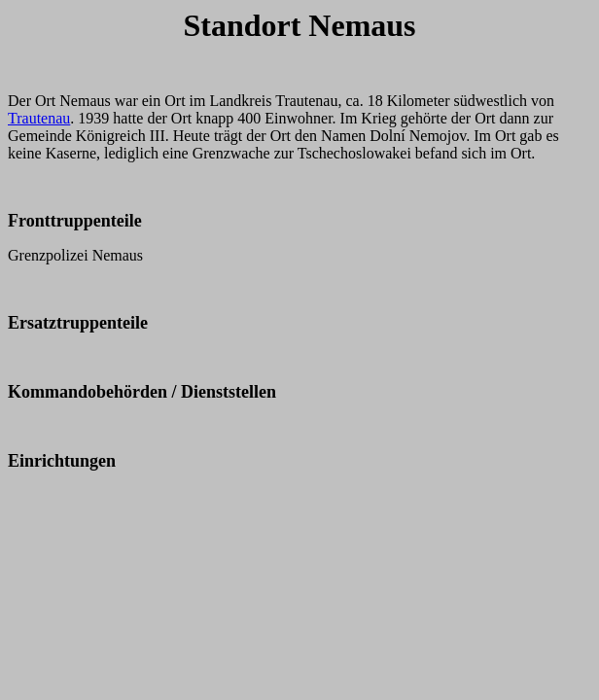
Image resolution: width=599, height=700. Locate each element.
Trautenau (39, 118)
